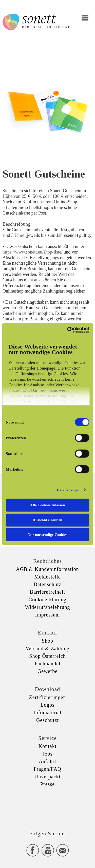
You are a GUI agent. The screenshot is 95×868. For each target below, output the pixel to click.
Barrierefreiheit (48, 592)
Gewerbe (48, 671)
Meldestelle (47, 577)
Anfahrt (48, 761)
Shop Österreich (47, 656)
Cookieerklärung (48, 600)
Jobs (48, 754)
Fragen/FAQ (48, 769)
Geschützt (48, 720)
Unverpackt (48, 777)
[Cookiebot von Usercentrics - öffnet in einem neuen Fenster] (68, 330)
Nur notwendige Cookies (48, 535)
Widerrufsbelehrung (47, 607)
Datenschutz (48, 584)
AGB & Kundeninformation (48, 569)
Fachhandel (47, 664)
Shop (48, 641)
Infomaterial (48, 712)
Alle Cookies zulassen (48, 505)
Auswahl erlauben (47, 520)
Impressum (48, 615)
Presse (48, 784)
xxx (48, 804)
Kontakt (48, 746)
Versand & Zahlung (48, 648)
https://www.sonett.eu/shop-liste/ (33, 252)
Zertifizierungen (48, 697)
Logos (48, 705)
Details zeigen (68, 490)
